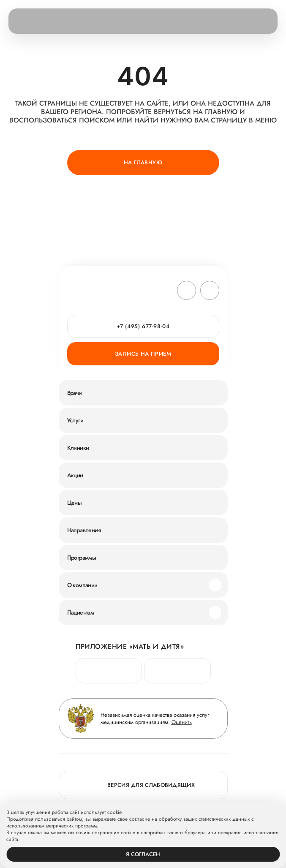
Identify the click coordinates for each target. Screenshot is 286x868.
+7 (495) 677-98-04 (143, 326)
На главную (143, 162)
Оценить (182, 722)
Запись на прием (143, 354)
